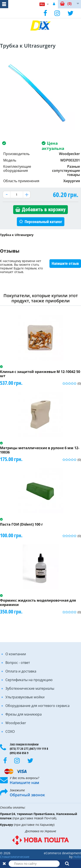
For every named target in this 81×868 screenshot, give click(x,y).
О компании (16, 654)
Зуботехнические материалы (30, 688)
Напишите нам (24, 783)
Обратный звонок (27, 795)
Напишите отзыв (65, 263)
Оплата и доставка (21, 671)
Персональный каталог (43, 222)
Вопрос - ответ (18, 663)
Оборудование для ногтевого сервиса (37, 706)
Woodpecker (16, 723)
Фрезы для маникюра (24, 714)
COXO (10, 731)
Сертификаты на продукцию (29, 680)
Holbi (77, 857)
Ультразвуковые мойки (25, 697)
